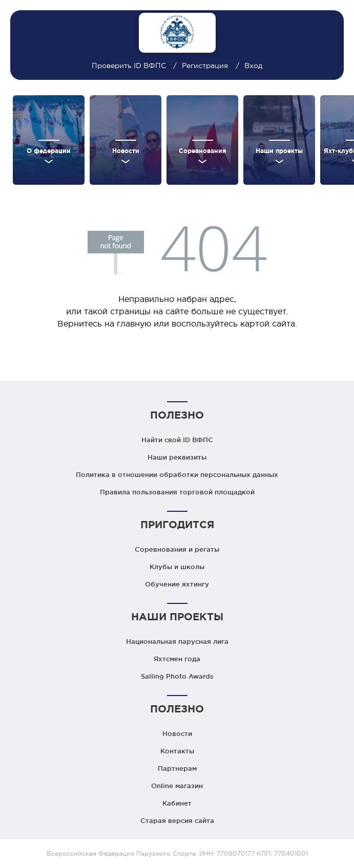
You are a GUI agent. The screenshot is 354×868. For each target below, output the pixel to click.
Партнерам (177, 768)
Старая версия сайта (177, 820)
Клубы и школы (177, 567)
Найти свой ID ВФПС (177, 440)
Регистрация (205, 66)
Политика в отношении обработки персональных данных (177, 474)
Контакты (177, 751)
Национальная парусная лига (177, 641)
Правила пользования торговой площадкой (177, 492)
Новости (177, 733)
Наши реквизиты (177, 457)
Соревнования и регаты (177, 549)
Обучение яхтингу (177, 584)
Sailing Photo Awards (177, 676)
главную (134, 323)
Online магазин (177, 786)
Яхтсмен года (177, 659)
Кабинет (177, 803)
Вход (253, 66)
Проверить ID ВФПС (130, 66)
